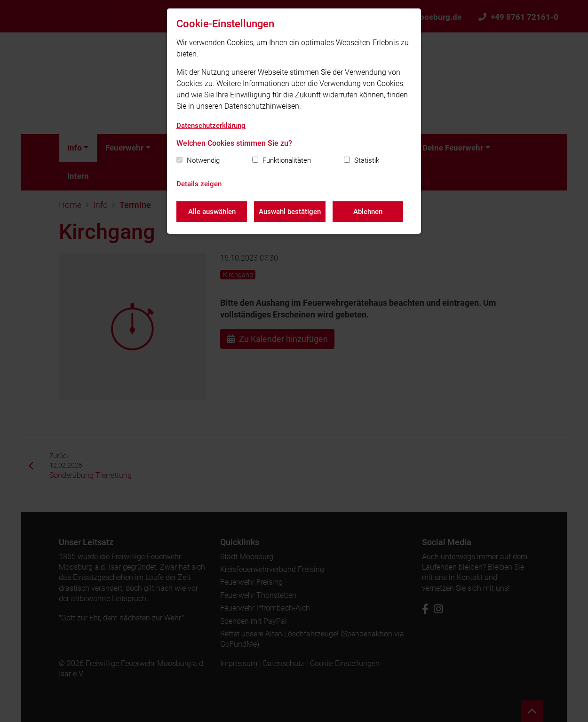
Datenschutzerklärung (211, 126)
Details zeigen (199, 184)
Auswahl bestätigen (290, 212)
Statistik (367, 160)
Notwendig (203, 160)
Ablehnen (368, 212)
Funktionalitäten (287, 160)
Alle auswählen (212, 212)
